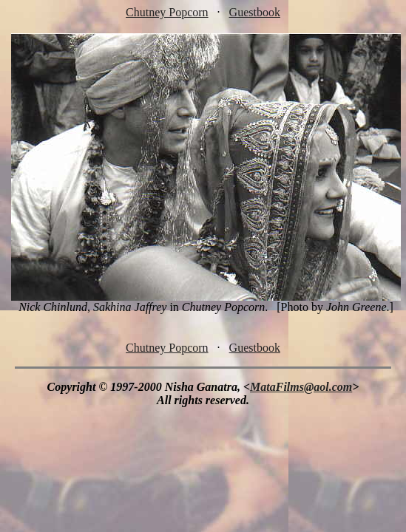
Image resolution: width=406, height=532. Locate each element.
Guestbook (255, 12)
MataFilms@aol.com (301, 387)
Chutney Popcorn (167, 12)
